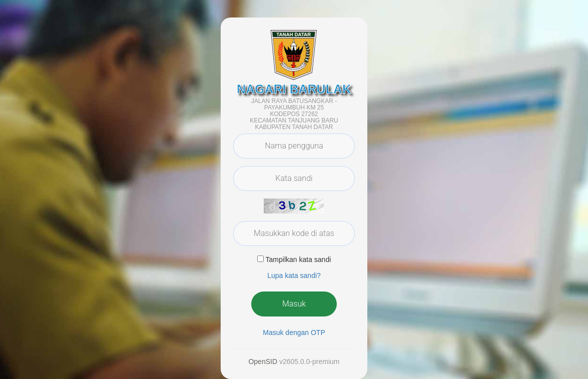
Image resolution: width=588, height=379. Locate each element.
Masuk (294, 304)
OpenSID (263, 361)
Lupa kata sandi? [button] (294, 275)
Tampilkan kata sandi (299, 259)
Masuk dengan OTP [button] (294, 332)
